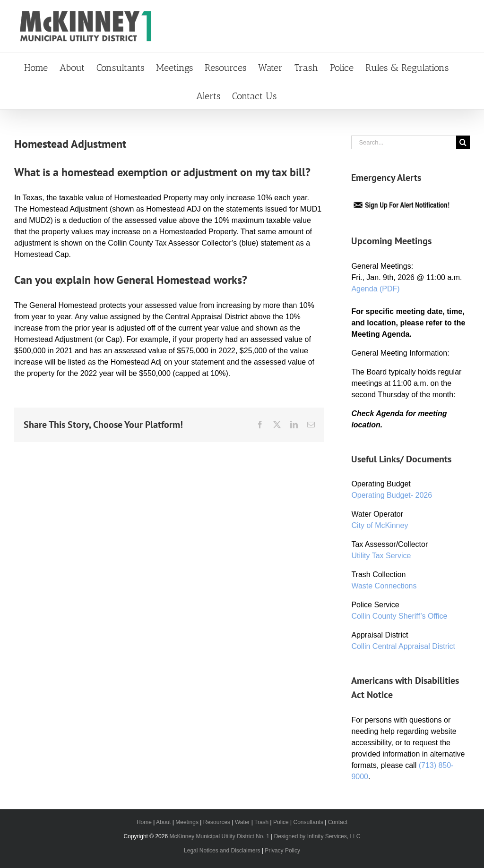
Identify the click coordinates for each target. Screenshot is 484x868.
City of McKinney (380, 525)
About (163, 822)
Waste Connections (384, 586)
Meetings (187, 822)
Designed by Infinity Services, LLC (317, 836)
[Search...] (404, 142)
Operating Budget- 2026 (392, 495)
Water (242, 822)
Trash (261, 822)
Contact (338, 822)
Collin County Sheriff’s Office (399, 616)
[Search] (463, 142)
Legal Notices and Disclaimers (222, 851)
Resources (217, 822)
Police (281, 822)
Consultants (308, 822)
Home (144, 822)
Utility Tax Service (381, 556)
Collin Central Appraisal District (403, 646)
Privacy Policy (282, 851)
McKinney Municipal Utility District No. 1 (219, 836)
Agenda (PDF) (375, 289)
